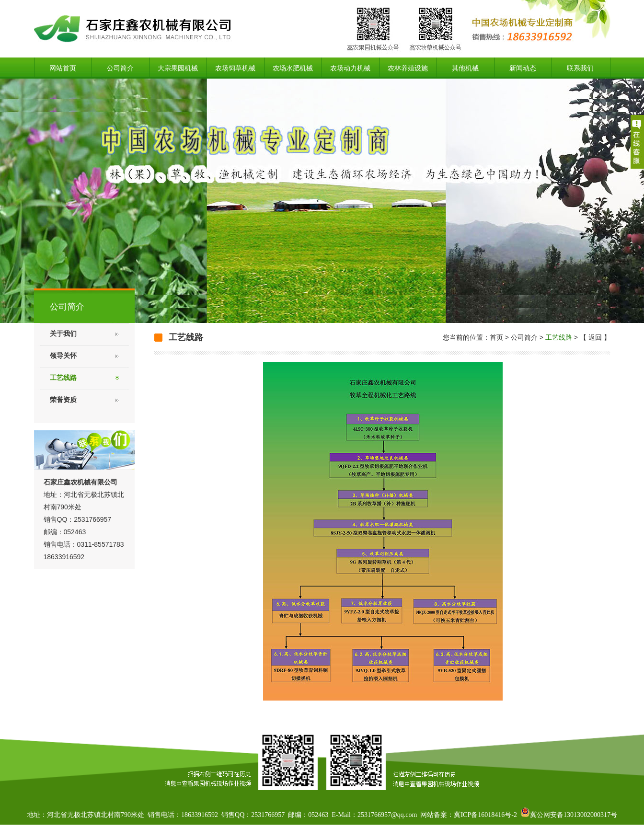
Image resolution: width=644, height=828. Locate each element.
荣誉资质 (63, 400)
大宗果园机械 (178, 68)
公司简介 (120, 68)
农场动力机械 (350, 68)
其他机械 (465, 68)
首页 (496, 337)
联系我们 (580, 68)
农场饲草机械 (235, 68)
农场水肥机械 (293, 68)
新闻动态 (523, 68)
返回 (595, 337)
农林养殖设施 (408, 68)
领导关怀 (63, 356)
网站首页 (63, 68)
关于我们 (63, 334)
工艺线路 (63, 378)
